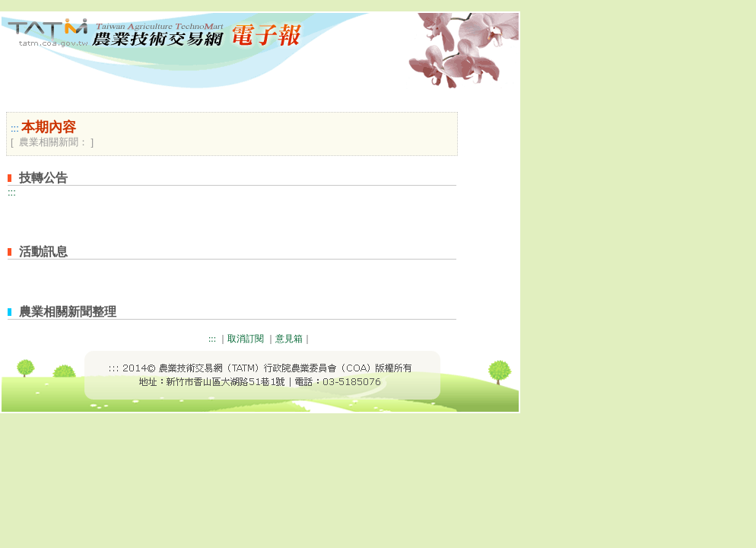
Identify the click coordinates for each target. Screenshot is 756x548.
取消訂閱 (246, 339)
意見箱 (289, 339)
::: (15, 128)
